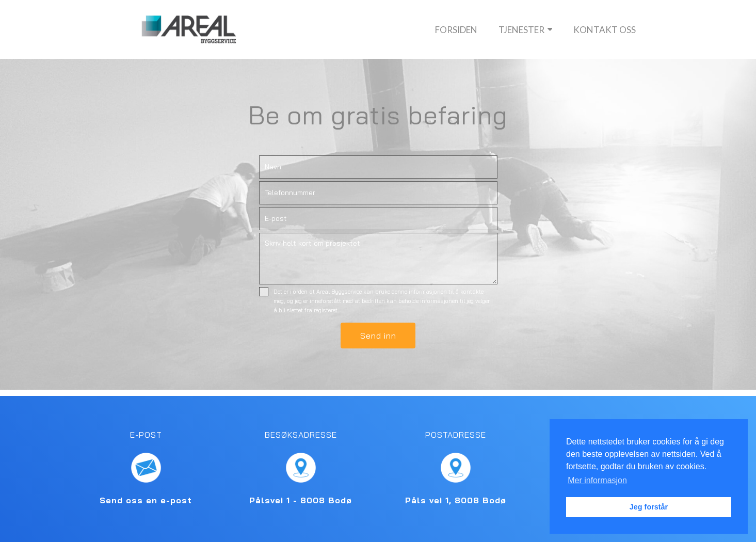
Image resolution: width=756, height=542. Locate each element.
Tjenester (526, 30)
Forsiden (456, 30)
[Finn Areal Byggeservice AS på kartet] (301, 468)
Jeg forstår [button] (649, 507)
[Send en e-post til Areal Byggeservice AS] (146, 468)
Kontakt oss (605, 30)
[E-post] (378, 219)
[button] (378, 336)
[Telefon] (378, 193)
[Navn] (378, 167)
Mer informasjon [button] (597, 480)
